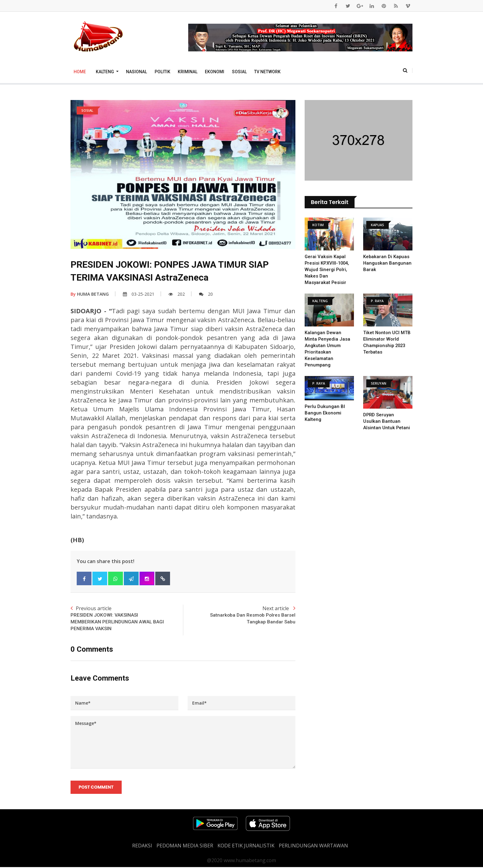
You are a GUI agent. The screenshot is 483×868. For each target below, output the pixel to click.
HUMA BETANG (90, 294)
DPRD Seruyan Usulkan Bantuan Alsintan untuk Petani (387, 421)
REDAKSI (142, 846)
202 (177, 294)
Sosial (239, 72)
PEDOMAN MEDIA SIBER (185, 846)
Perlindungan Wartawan (313, 846)
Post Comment (96, 788)
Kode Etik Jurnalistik (246, 846)
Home (80, 72)
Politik (162, 72)
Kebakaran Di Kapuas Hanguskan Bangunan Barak (388, 263)
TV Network (267, 72)
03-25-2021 (139, 294)
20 (206, 294)
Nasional (136, 72)
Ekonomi (215, 72)
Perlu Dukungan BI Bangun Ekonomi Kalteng (325, 413)
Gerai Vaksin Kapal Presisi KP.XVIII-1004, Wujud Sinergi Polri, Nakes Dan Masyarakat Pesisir (328, 270)
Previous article (127, 619)
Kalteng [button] (105, 72)
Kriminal (188, 72)
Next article (239, 615)
